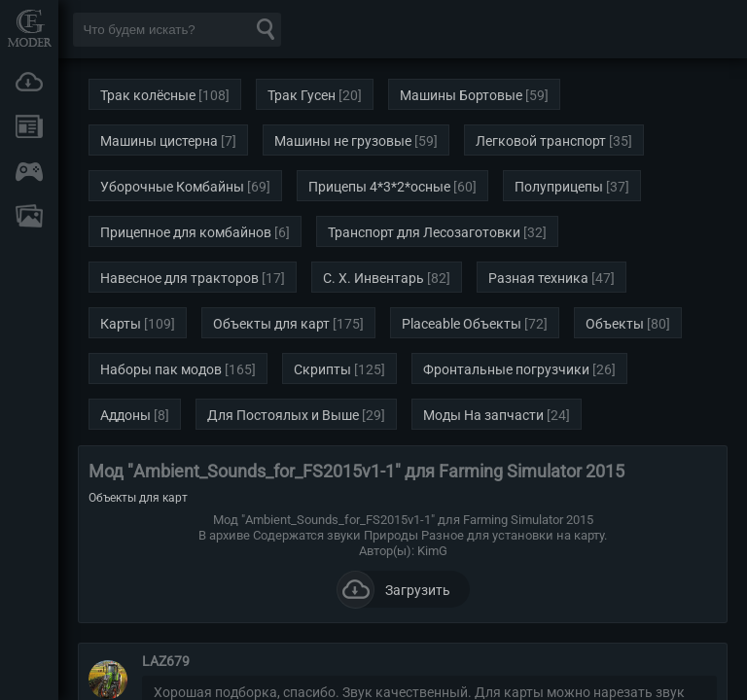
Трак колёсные (148, 95)
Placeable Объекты (462, 324)
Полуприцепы (559, 187)
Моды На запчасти (483, 415)
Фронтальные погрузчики (506, 369)
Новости (29, 126)
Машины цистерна (159, 141)
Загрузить (393, 589)
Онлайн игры (29, 171)
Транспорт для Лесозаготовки (424, 232)
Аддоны (125, 415)
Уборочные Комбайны (172, 187)
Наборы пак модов (161, 369)
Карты (121, 324)
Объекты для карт (271, 324)
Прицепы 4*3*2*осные (379, 187)
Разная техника (538, 278)
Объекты (615, 324)
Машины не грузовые (343, 141)
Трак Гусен (302, 95)
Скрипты (322, 369)
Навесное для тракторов (179, 278)
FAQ (29, 216)
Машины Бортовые (461, 95)
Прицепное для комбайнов (186, 232)
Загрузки (29, 82)
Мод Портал (29, 28)
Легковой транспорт (541, 141)
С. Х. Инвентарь (373, 278)
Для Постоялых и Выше (283, 415)
